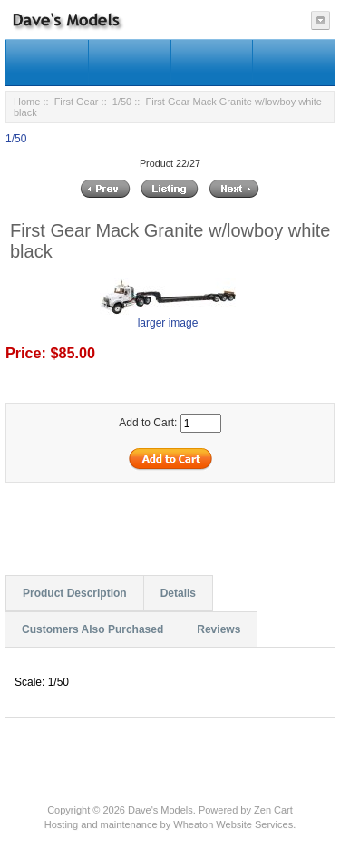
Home (27, 102)
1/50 (122, 102)
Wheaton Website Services (233, 824)
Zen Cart (273, 810)
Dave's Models (160, 810)
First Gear (77, 102)
